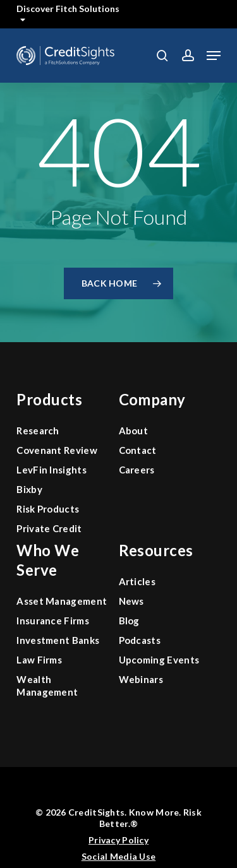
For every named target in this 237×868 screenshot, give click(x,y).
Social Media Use (118, 856)
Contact (138, 450)
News (131, 601)
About (134, 431)
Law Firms (39, 660)
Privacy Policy (118, 840)
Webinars (141, 679)
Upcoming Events (159, 660)
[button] (214, 56)
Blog (129, 621)
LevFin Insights (52, 470)
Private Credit (49, 528)
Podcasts (140, 640)
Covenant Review (57, 450)
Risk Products (48, 509)
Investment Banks (58, 640)
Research (38, 431)
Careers (137, 470)
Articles (137, 581)
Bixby (29, 489)
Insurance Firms (53, 621)
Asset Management (62, 601)
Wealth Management (47, 686)
